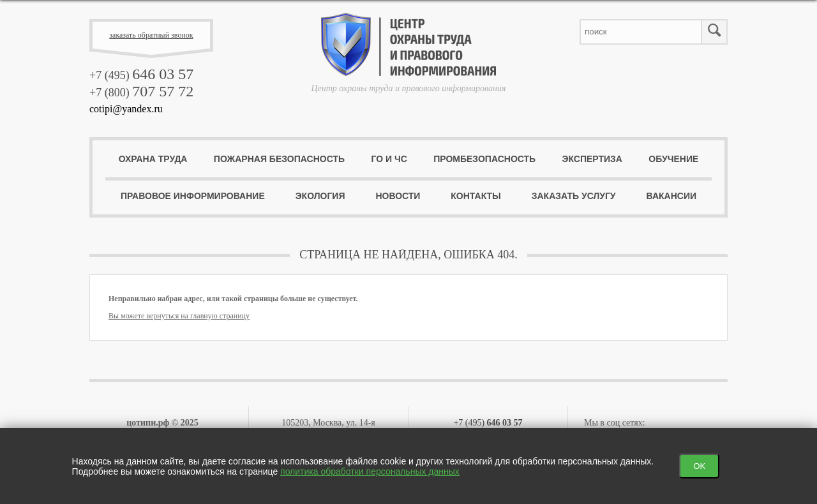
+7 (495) (141, 75)
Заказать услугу (574, 196)
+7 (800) (141, 93)
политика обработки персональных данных (370, 471)
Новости (398, 196)
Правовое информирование (193, 196)
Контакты (476, 196)
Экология (320, 196)
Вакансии (671, 196)
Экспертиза (592, 159)
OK (699, 466)
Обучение (673, 159)
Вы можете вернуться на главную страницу (179, 316)
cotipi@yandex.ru (126, 109)
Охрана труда (153, 159)
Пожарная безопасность (279, 159)
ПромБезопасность (484, 159)
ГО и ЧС (389, 159)
